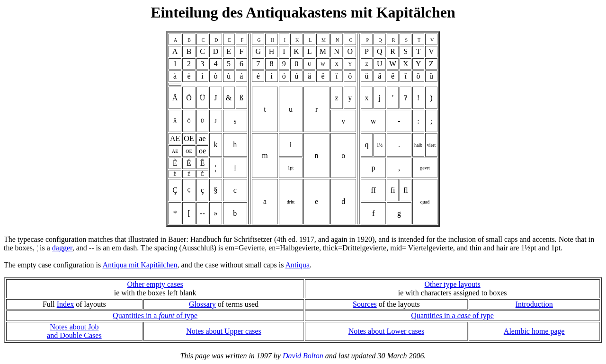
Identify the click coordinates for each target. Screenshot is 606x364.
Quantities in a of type (155, 315)
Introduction (534, 304)
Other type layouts (453, 284)
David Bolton (303, 356)
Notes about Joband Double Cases (74, 331)
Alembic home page (534, 331)
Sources (365, 304)
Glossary (202, 304)
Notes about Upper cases (224, 331)
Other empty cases (155, 284)
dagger (62, 248)
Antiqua (298, 265)
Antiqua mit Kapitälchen (140, 265)
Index (65, 304)
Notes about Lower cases (386, 331)
